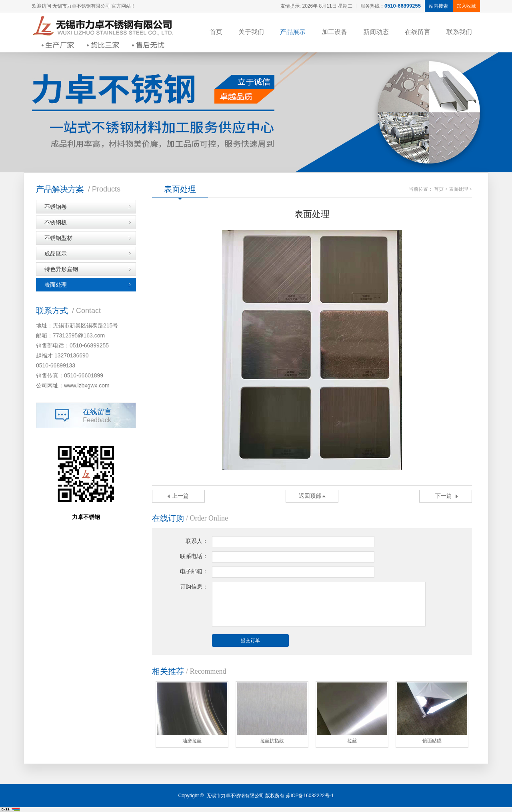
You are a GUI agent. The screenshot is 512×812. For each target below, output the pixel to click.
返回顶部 (310, 496)
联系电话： (194, 556)
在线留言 (418, 32)
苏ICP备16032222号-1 (310, 796)
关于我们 (251, 32)
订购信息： (194, 587)
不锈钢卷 (56, 207)
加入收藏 (466, 6)
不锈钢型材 (58, 238)
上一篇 (180, 496)
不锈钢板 (56, 222)
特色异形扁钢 (61, 269)
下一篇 (444, 496)
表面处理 (56, 285)
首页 (216, 32)
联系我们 (459, 32)
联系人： (197, 541)
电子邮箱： (194, 572)
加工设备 (334, 32)
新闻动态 (376, 32)
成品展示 (56, 253)
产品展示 (293, 32)
